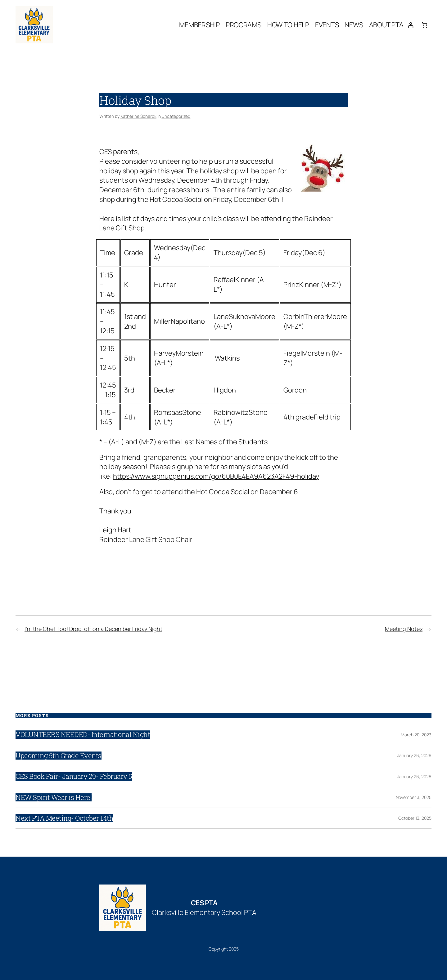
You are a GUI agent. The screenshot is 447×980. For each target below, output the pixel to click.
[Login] (411, 25)
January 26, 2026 (414, 755)
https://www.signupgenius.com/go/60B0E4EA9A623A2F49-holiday (216, 476)
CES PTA (204, 903)
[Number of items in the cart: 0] (424, 25)
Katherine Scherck (138, 116)
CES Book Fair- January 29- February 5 (74, 776)
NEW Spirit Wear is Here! (54, 797)
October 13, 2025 (415, 818)
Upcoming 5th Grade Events (59, 756)
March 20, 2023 (416, 735)
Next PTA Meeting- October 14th (64, 818)
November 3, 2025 (414, 797)
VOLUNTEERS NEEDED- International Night (83, 734)
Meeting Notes (404, 629)
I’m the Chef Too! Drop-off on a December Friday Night (93, 629)
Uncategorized (176, 116)
